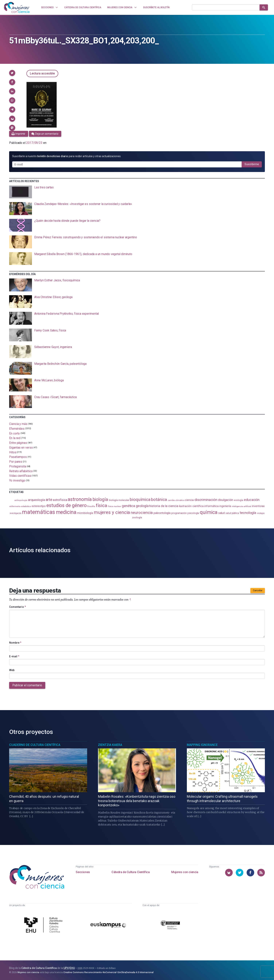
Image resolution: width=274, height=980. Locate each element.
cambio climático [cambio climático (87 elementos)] (176, 500)
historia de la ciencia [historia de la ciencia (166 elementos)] (164, 506)
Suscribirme (252, 164)
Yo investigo (17, 480)
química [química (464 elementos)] (209, 512)
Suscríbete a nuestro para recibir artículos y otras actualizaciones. (67, 156)
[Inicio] (17, 7)
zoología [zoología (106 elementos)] (137, 517)
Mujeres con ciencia (185, 872)
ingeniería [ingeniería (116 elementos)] (225, 506)
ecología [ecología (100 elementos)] (239, 500)
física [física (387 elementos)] (102, 505)
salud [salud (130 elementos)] (222, 513)
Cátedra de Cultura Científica (131, 872)
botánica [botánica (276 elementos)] (159, 500)
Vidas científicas (20, 476)
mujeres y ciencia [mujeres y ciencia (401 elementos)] (112, 512)
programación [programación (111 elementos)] (179, 513)
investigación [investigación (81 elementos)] (16, 513)
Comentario (18, 607)
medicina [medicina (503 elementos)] (66, 512)
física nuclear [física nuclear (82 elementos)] (114, 506)
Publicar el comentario (27, 685)
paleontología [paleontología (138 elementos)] (162, 513)
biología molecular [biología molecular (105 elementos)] (119, 500)
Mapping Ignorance (202, 745)
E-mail (14, 656)
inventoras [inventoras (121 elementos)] (258, 506)
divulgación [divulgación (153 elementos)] (226, 500)
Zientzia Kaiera (110, 745)
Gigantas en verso (21, 448)
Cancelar (258, 590)
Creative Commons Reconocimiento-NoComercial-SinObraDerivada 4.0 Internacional (108, 972)
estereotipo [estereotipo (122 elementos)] (39, 506)
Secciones (83, 872)
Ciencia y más (18, 424)
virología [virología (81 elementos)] (261, 513)
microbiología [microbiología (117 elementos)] (85, 513)
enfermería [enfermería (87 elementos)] (15, 506)
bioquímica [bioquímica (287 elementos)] (140, 500)
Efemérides (17, 429)
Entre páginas (18, 443)
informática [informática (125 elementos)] (211, 506)
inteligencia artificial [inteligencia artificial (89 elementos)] (241, 506)
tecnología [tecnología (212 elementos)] (248, 513)
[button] (12, 73)
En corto (14, 433)
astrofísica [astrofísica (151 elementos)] (60, 500)
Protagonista (18, 466)
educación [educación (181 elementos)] (252, 500)
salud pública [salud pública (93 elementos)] (232, 513)
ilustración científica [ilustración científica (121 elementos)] (191, 506)
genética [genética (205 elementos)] (128, 506)
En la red (15, 438)
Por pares (16, 462)
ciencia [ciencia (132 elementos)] (189, 500)
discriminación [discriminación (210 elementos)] (206, 500)
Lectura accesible (42, 73)
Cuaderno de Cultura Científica (35, 745)
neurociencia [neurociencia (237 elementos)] (142, 513)
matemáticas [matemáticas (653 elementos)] (39, 512)
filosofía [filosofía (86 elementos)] (91, 506)
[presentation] (137, 192)
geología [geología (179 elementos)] (142, 506)
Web (12, 670)
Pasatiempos (18, 457)
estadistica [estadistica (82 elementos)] (26, 506)
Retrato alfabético (21, 471)
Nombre (15, 643)
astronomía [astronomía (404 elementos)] (80, 499)
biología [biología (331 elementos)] (100, 500)
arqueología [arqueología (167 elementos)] (36, 500)
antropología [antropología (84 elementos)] (21, 500)
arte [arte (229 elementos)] (49, 500)
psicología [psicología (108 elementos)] (193, 513)
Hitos (13, 452)
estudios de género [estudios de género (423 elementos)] (67, 505)
